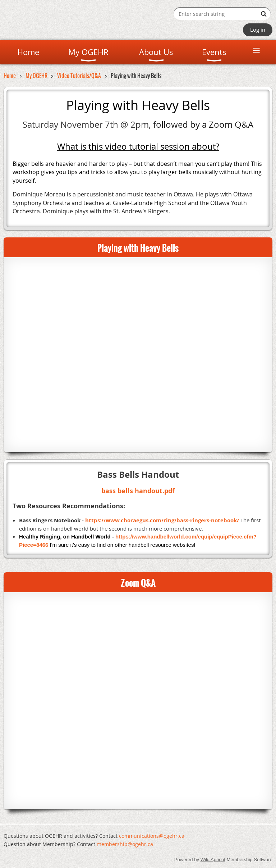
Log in (258, 29)
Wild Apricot (213, 860)
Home (10, 76)
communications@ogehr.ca (152, 836)
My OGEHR (36, 76)
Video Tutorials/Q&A (79, 76)
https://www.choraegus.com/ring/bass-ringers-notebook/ (162, 520)
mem (125, 844)
